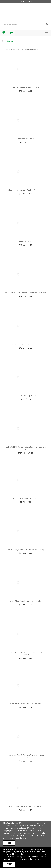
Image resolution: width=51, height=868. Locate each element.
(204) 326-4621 (26, 2)
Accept (9, 843)
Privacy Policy (36, 859)
